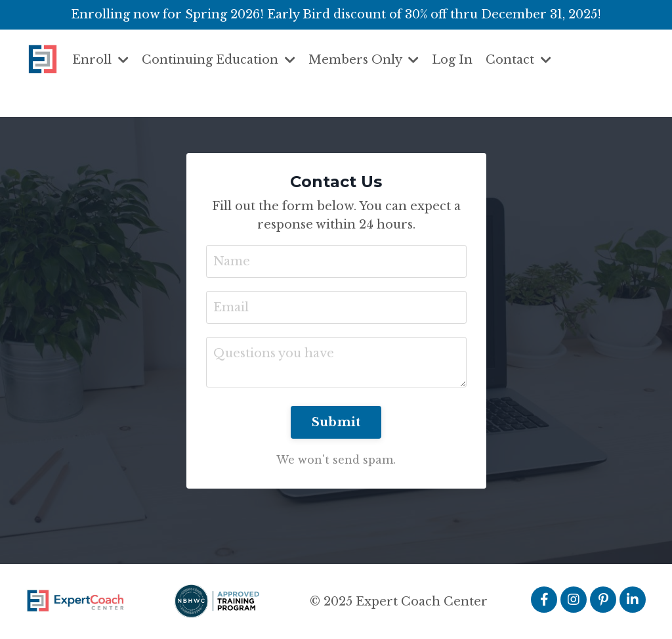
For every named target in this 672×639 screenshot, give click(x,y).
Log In (452, 60)
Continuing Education (219, 60)
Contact (518, 60)
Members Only (364, 60)
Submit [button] (336, 422)
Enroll (100, 60)
